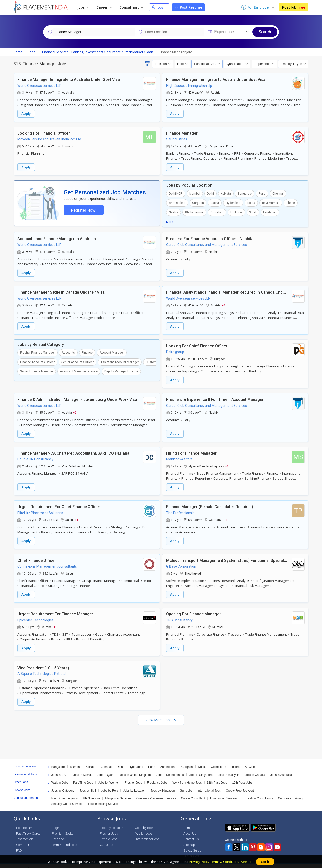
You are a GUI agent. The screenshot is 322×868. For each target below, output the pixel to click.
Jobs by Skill (88, 785)
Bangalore (245, 193)
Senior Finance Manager (37, 370)
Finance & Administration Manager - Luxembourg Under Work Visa (77, 397)
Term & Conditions (65, 839)
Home (187, 822)
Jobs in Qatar (106, 769)
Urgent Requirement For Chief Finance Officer (59, 503)
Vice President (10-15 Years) (43, 663)
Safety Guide (192, 845)
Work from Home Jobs (187, 777)
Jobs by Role (110, 785)
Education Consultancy (258, 793)
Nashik (174, 211)
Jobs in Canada (255, 769)
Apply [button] (26, 113)
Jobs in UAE (59, 769)
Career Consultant (193, 793)
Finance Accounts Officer (37, 360)
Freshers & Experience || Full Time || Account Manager (215, 397)
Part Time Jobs (83, 777)
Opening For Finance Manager (193, 610)
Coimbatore (219, 761)
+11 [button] (225, 516)
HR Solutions (91, 793)
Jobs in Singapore (201, 769)
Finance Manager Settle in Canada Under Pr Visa (61, 291)
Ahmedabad (177, 202)
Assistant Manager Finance (79, 370)
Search (265, 32)
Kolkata (226, 193)
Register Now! (83, 210)
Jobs (83, 7)
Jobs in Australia (281, 769)
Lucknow (236, 211)
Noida (251, 202)
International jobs (147, 834)
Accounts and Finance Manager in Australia (57, 238)
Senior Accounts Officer (78, 360)
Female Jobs (109, 834)
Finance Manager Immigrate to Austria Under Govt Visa (216, 79)
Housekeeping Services (104, 798)
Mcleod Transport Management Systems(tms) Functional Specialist (227, 556)
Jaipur (215, 202)
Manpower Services (118, 793)
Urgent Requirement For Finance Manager (55, 610)
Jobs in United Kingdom (135, 769)
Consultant (131, 7)
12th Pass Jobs (217, 777)
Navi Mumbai (271, 202)
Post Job (294, 7)
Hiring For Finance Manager (191, 450)
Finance (87, 351)
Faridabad (270, 211)
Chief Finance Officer (37, 556)
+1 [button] (227, 463)
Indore (235, 761)
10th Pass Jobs (242, 777)
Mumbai (195, 193)
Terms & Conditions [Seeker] (231, 862)
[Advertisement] (161, 734)
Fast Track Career (29, 828)
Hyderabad (233, 202)
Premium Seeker (63, 828)
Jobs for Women (109, 777)
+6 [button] (223, 304)
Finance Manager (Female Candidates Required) (210, 503)
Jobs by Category (63, 785)
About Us (190, 828)
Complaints (24, 839)
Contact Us (191, 834)
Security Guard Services (67, 798)
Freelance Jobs (157, 777)
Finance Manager (182, 132)
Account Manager (112, 351)
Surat (253, 211)
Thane (291, 202)
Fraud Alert (191, 851)
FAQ (19, 845)
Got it (265, 862)
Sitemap (189, 839)
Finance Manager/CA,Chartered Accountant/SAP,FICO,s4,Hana (73, 450)
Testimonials (25, 834)
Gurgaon (198, 202)
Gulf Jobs (186, 785)
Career (104, 7)
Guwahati (217, 211)
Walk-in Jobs (60, 777)
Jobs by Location (134, 785)
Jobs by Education (162, 785)
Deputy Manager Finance (121, 370)
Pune (262, 193)
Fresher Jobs (133, 777)
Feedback (59, 834)
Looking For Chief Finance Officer (197, 344)
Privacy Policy (199, 862)
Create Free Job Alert (240, 785)
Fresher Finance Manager (37, 351)
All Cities (251, 761)
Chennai (278, 193)
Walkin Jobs (144, 828)
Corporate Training (290, 793)
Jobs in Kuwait (82, 769)
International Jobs (209, 785)
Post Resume (188, 7)
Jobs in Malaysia (229, 769)
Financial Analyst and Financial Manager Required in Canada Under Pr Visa (233, 291)
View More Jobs (159, 714)
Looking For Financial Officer (44, 132)
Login (159, 7)
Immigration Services (224, 793)
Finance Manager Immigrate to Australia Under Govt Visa (69, 79)
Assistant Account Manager (120, 360)
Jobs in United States (170, 769)
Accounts (68, 351)
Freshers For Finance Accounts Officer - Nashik (209, 238)
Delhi (210, 193)
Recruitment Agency (65, 793)
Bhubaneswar (194, 211)
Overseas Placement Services (156, 793)
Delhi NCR (176, 193)
